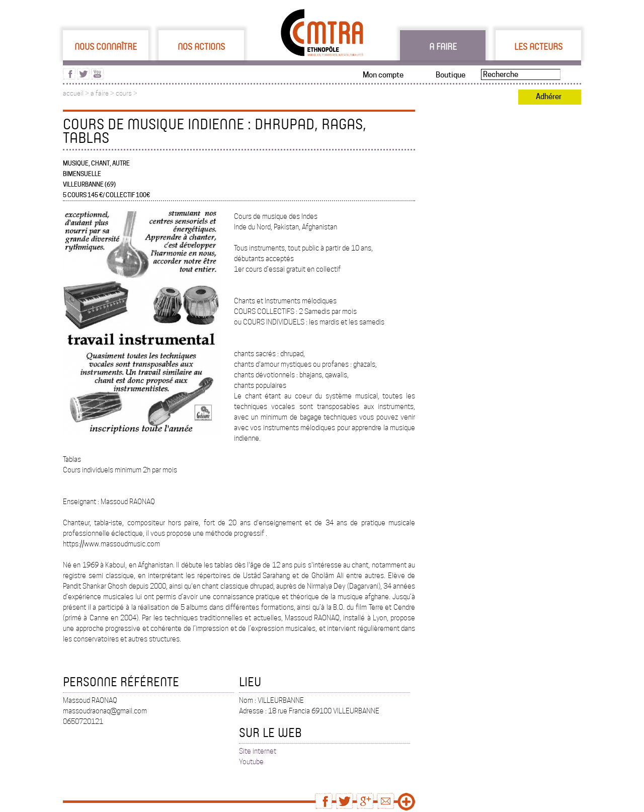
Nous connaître (106, 46)
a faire (100, 93)
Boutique (451, 75)
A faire (443, 46)
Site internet (258, 751)
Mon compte (383, 75)
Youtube (251, 762)
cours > (127, 93)
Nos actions (201, 46)
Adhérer (549, 97)
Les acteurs (538, 46)
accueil (73, 93)
